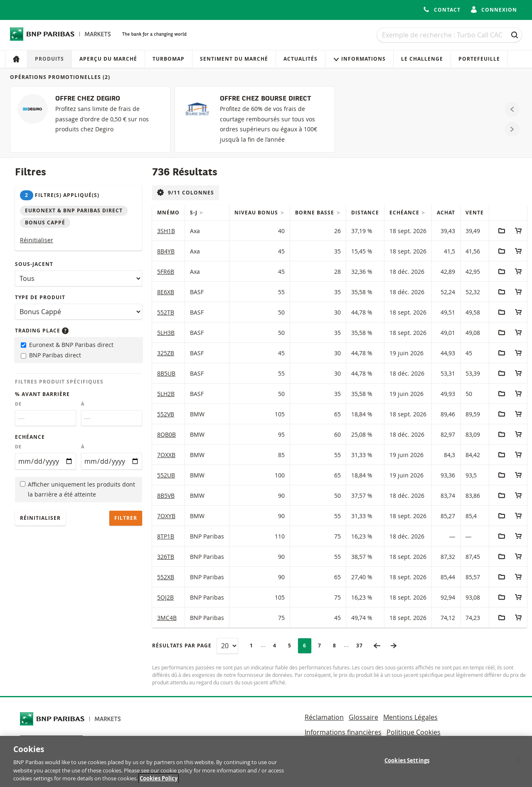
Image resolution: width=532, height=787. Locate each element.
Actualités (300, 59)
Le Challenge (422, 59)
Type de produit (40, 297)
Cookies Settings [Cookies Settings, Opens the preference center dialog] (407, 769)
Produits (49, 59)
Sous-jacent (34, 264)
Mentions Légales (410, 717)
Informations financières (343, 732)
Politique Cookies (414, 732)
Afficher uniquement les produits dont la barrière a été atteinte (78, 489)
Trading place (42, 331)
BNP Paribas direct (51, 355)
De (18, 404)
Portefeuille (479, 59)
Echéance (30, 437)
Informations (359, 59)
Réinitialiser (37, 240)
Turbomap (169, 59)
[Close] (519, 769)
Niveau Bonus (257, 213)
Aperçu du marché (108, 59)
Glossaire (363, 717)
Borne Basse (315, 213)
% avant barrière (42, 394)
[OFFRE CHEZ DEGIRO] (90, 119)
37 (362, 646)
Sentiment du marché (234, 59)
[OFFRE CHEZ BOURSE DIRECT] (255, 119)
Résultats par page (182, 646)
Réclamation (324, 717)
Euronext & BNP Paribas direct (67, 345)
